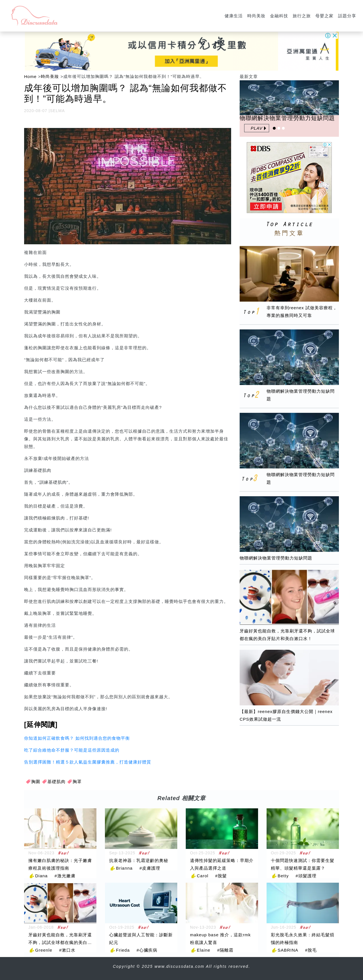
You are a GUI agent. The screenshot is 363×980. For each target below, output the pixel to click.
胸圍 (36, 782)
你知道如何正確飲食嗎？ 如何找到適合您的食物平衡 (77, 738)
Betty (283, 876)
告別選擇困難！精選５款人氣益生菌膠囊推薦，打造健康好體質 (88, 762)
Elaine (204, 950)
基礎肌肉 (56, 782)
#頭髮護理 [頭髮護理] (306, 876)
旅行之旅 (302, 16)
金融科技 (279, 16)
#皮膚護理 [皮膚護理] (150, 868)
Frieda (123, 950)
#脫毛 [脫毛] (311, 950)
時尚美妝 (256, 16)
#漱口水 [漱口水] (67, 950)
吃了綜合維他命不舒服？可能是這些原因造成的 (72, 750)
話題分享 (347, 16)
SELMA (57, 111)
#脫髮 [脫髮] (221, 876)
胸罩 (77, 782)
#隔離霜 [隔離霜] (225, 950)
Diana (41, 876)
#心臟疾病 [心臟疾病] (147, 950)
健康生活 (234, 16)
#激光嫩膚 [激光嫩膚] (65, 876)
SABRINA (288, 950)
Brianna (124, 868)
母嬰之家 (324, 16)
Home (30, 76)
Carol (203, 876)
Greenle (44, 950)
